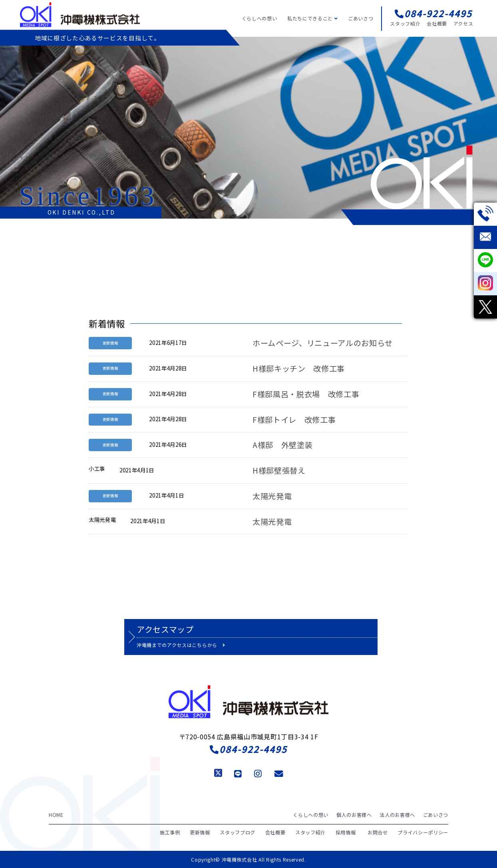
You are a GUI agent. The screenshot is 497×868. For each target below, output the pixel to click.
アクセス (463, 23)
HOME (56, 815)
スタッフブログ (238, 832)
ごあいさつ (361, 18)
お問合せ (378, 832)
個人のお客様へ (354, 815)
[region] (248, 128)
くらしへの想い (259, 18)
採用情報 (346, 832)
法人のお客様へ (397, 815)
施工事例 (170, 832)
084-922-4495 (248, 749)
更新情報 (200, 832)
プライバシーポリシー (423, 832)
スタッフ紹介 (405, 23)
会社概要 (437, 23)
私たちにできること (312, 18)
